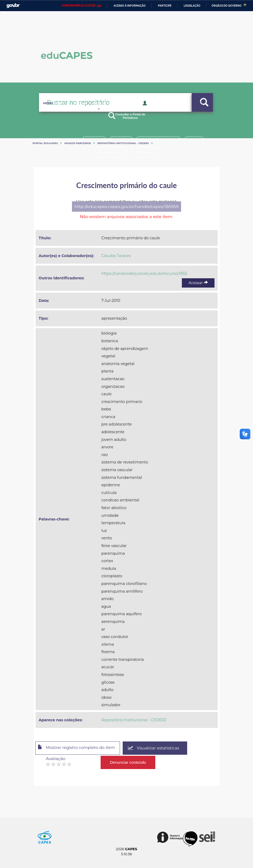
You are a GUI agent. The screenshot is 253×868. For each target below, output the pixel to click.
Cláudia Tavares (116, 256)
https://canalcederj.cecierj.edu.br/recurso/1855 (144, 274)
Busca (75, 111)
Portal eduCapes (45, 143)
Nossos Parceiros (78, 143)
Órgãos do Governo (227, 6)
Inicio (51, 111)
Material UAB (110, 153)
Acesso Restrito (161, 111)
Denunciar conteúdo (128, 761)
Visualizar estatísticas (161, 748)
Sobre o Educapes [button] (115, 111)
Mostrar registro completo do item (80, 748)
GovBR (13, 6)
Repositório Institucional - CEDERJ (123, 143)
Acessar (198, 283)
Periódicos (146, 153)
